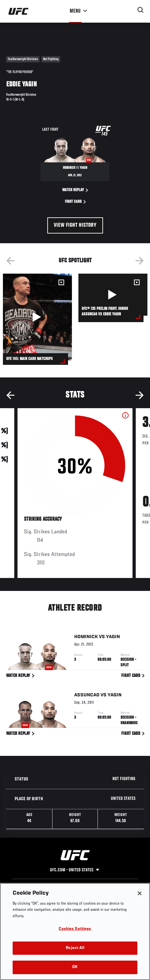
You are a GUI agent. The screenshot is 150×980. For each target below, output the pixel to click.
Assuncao (87, 696)
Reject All (75, 948)
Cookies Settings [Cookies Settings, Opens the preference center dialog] (75, 929)
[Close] (140, 893)
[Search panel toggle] (141, 10)
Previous (10, 261)
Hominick (86, 638)
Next (140, 261)
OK (75, 967)
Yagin (113, 638)
